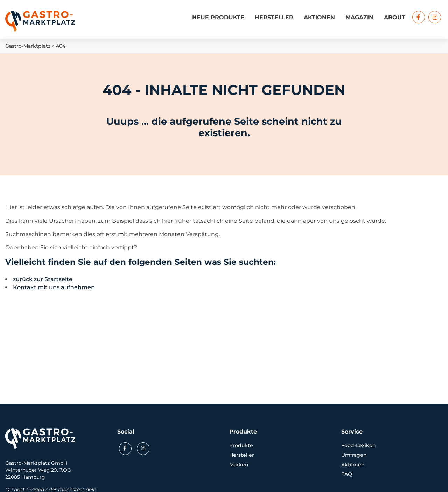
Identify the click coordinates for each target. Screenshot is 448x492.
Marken (239, 465)
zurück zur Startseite (43, 279)
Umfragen (354, 455)
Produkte (241, 445)
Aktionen (319, 17)
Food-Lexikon (359, 445)
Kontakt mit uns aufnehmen (54, 287)
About (395, 17)
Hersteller (274, 17)
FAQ (347, 474)
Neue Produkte (218, 17)
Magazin (359, 17)
